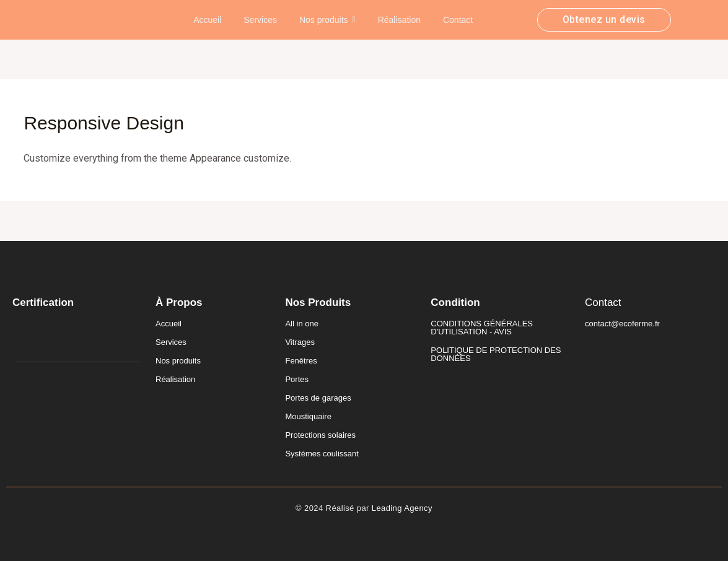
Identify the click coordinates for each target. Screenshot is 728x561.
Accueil (169, 324)
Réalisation (175, 379)
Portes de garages (318, 398)
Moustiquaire (308, 416)
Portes (297, 379)
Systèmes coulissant (322, 454)
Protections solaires (320, 435)
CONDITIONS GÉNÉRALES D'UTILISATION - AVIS (482, 328)
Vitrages (300, 342)
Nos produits (178, 361)
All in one (301, 324)
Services (171, 342)
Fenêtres (301, 361)
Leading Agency (402, 508)
